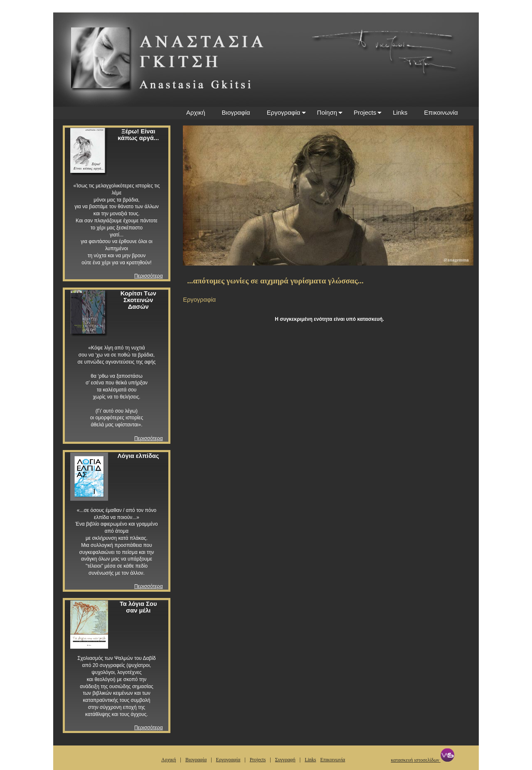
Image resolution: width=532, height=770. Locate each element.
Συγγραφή (285, 760)
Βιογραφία (236, 112)
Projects (365, 112)
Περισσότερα (149, 276)
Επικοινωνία (441, 112)
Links (400, 112)
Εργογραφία (284, 112)
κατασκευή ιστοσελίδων (422, 760)
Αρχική (196, 112)
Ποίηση (327, 112)
